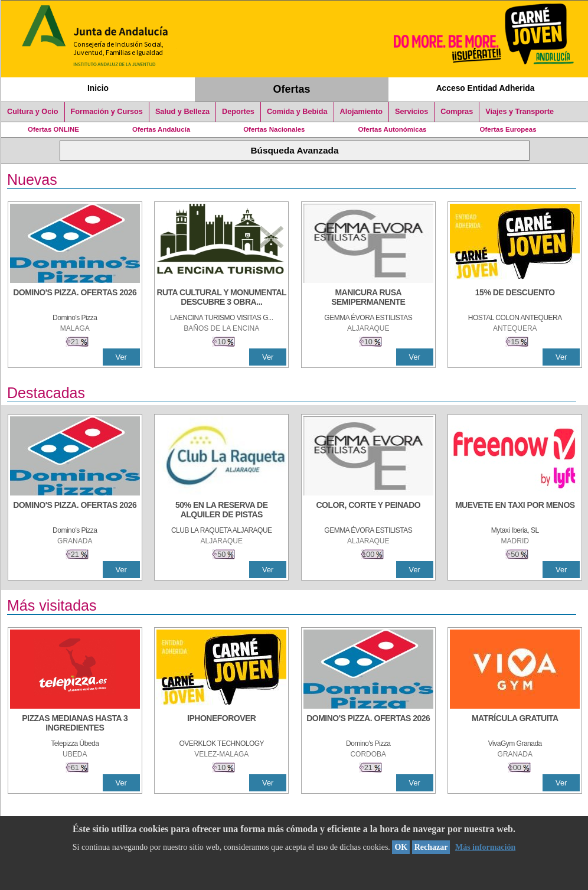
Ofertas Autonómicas (392, 129)
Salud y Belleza (182, 112)
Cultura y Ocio (33, 112)
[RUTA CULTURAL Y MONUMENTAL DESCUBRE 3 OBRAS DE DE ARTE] (221, 298)
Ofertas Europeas (508, 129)
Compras (457, 112)
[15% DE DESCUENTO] (515, 298)
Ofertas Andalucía (161, 129)
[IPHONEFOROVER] (221, 724)
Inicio (98, 88)
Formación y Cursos (107, 112)
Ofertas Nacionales (274, 129)
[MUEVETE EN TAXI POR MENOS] (515, 511)
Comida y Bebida (297, 112)
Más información (485, 847)
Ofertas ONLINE (53, 129)
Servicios (411, 112)
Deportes (238, 112)
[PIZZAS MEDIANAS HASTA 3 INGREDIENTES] (75, 724)
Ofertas (292, 89)
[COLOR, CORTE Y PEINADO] (368, 511)
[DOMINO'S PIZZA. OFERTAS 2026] (75, 298)
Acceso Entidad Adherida (486, 88)
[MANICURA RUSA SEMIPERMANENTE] (368, 298)
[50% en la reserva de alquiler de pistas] (221, 511)
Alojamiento (361, 112)
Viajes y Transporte (520, 112)
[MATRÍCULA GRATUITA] (515, 724)
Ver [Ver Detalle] (121, 357)
